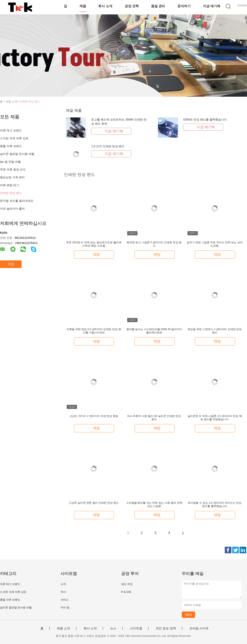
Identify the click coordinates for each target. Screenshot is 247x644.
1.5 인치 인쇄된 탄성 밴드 (108, 146)
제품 (83, 6)
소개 (63, 584)
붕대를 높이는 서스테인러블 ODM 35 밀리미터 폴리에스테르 (154, 331)
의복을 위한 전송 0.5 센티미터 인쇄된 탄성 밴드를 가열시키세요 (94, 331)
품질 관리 (158, 6)
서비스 (65, 600)
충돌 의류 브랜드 (11, 146)
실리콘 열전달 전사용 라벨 (17, 154)
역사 (63, 592)
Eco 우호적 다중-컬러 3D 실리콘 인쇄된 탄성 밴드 (154, 418)
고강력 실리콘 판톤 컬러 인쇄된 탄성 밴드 (94, 503)
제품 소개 (63, 628)
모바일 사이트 (199, 628)
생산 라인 (127, 584)
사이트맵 (136, 628)
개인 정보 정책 (166, 628)
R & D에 (126, 592)
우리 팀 (65, 607)
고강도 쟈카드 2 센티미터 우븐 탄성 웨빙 (94, 416)
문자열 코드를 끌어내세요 (17, 201)
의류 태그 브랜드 (11, 130)
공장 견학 (132, 6)
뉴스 (113, 628)
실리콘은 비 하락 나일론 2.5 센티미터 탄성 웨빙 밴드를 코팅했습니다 (215, 418)
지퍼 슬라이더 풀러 (12, 209)
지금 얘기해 (212, 6)
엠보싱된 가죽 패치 (12, 177)
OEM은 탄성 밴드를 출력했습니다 (205, 120)
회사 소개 (105, 6)
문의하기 (184, 6)
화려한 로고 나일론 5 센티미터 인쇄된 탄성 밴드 (154, 244)
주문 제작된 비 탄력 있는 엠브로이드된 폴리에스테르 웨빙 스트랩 (94, 244)
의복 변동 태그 (9, 185)
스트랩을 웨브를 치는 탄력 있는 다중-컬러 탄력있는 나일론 (154, 504)
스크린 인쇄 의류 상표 (14, 138)
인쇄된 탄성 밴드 (30, 102)
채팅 (11, 264)
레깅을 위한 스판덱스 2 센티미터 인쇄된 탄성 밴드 (215, 331)
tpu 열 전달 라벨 (10, 162)
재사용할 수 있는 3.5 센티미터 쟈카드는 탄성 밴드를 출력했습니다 (215, 504)
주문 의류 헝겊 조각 (13, 169)
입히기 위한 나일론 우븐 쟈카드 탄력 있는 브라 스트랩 (215, 244)
